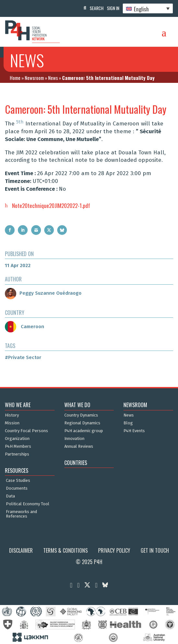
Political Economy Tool (28, 504)
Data (10, 496)
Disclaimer (21, 550)
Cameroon (25, 327)
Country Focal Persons (26, 431)
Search (97, 8)
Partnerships (17, 454)
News (53, 78)
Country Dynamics (81, 415)
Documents (17, 488)
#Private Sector (23, 357)
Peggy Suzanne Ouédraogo (43, 293)
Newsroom (34, 78)
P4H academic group (84, 431)
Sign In (113, 8)
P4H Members (18, 446)
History (12, 415)
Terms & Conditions (65, 550)
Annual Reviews (79, 446)
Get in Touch (155, 550)
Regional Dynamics (82, 423)
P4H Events (134, 431)
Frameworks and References (21, 514)
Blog (128, 423)
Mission (12, 423)
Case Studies (18, 481)
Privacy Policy (114, 550)
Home (15, 78)
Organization (17, 439)
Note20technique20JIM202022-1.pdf (51, 206)
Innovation (74, 439)
